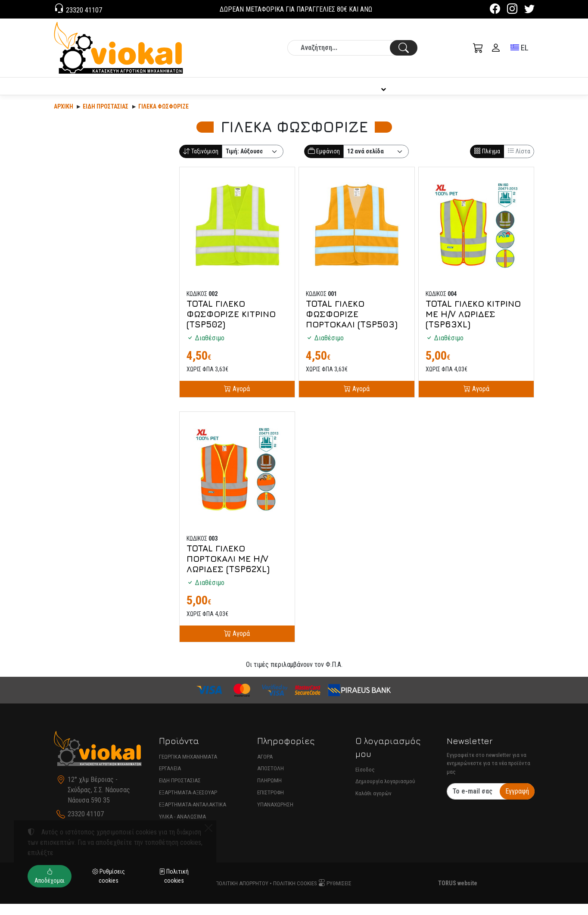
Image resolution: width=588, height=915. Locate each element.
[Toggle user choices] (496, 48)
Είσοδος (365, 781)
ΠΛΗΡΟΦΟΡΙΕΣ (378, 92)
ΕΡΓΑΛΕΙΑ (170, 780)
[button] (478, 48)
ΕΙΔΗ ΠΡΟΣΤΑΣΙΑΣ (180, 792)
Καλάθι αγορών (373, 805)
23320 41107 (83, 10)
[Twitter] (529, 10)
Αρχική (64, 118)
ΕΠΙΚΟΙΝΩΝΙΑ (499, 92)
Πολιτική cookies (295, 895)
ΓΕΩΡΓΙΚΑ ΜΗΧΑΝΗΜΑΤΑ (188, 768)
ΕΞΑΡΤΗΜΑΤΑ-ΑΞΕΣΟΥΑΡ (188, 804)
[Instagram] (512, 10)
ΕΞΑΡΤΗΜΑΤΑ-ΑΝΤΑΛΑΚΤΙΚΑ (193, 816)
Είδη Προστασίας (106, 118)
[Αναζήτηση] (352, 48)
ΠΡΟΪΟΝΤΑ (109, 92)
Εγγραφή (517, 802)
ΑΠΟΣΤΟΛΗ (271, 780)
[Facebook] (495, 10)
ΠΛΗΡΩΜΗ (269, 792)
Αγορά (240, 400)
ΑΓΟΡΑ (265, 768)
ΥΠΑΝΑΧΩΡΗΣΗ (275, 816)
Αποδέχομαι (50, 876)
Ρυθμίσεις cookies (109, 876)
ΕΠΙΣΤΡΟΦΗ (271, 804)
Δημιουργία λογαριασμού (385, 792)
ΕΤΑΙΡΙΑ (267, 92)
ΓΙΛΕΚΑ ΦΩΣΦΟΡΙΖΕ (163, 118)
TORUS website (458, 894)
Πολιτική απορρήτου (242, 895)
